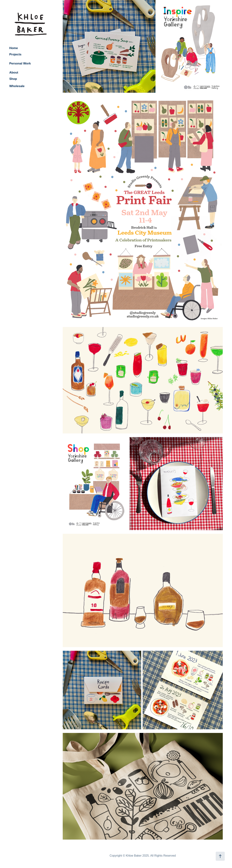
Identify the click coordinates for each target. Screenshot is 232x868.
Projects (15, 54)
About (14, 73)
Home (14, 48)
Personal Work (20, 63)
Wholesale (17, 86)
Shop (13, 79)
